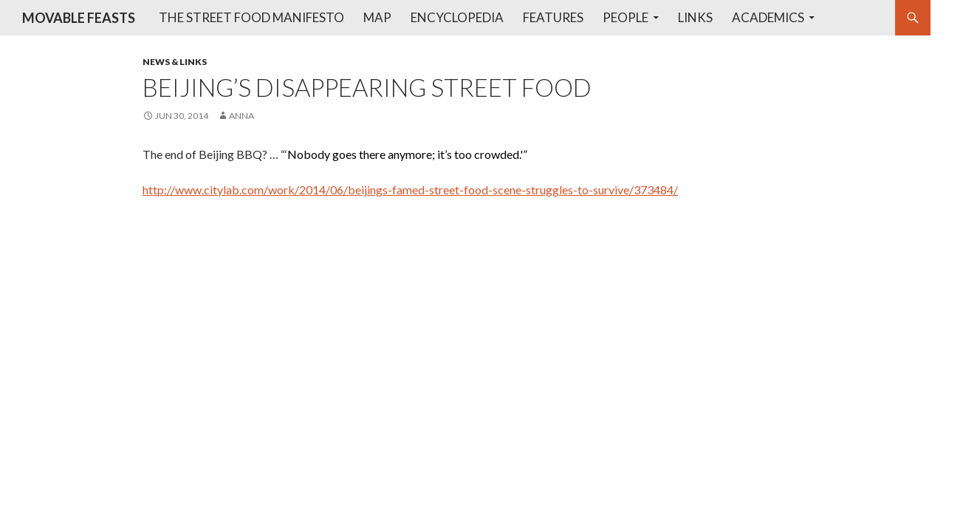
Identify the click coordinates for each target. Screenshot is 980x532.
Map (377, 17)
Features (553, 17)
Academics (768, 17)
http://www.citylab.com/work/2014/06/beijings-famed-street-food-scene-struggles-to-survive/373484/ (410, 190)
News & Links (175, 62)
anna (241, 116)
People (626, 17)
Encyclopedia (457, 17)
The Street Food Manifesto (251, 17)
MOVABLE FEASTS (79, 18)
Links (695, 17)
